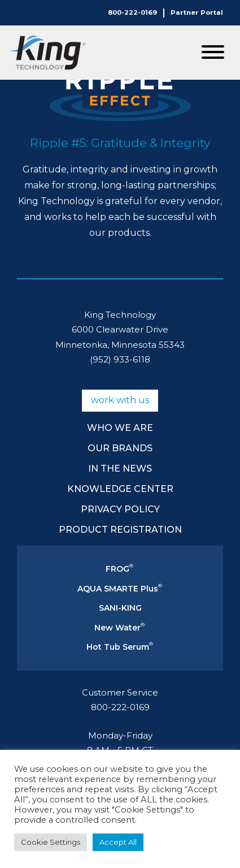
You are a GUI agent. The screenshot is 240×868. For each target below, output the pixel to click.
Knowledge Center (120, 489)
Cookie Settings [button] (51, 842)
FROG (119, 569)
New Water (119, 628)
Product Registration (120, 530)
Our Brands (120, 448)
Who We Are (120, 428)
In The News (120, 468)
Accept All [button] (118, 842)
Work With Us (120, 400)
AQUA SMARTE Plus (120, 589)
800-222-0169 (132, 12)
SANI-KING (120, 608)
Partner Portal (197, 12)
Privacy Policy (120, 509)
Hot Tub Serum (120, 647)
